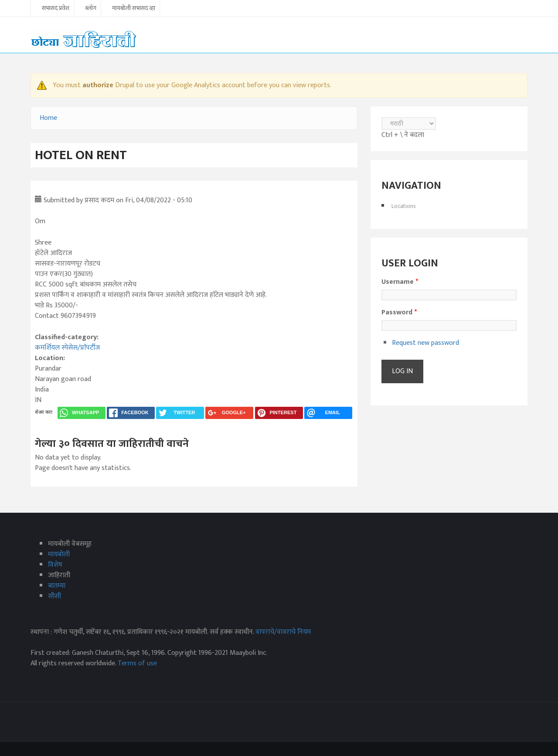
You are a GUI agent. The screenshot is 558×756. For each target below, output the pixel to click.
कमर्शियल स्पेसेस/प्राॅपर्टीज (67, 348)
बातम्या (57, 586)
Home (48, 118)
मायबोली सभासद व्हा (134, 9)
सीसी (54, 596)
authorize (98, 85)
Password (399, 313)
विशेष (55, 565)
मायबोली (59, 554)
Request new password (425, 343)
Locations (404, 206)
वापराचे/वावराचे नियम (283, 632)
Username (400, 282)
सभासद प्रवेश (56, 9)
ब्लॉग (91, 9)
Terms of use (137, 663)
